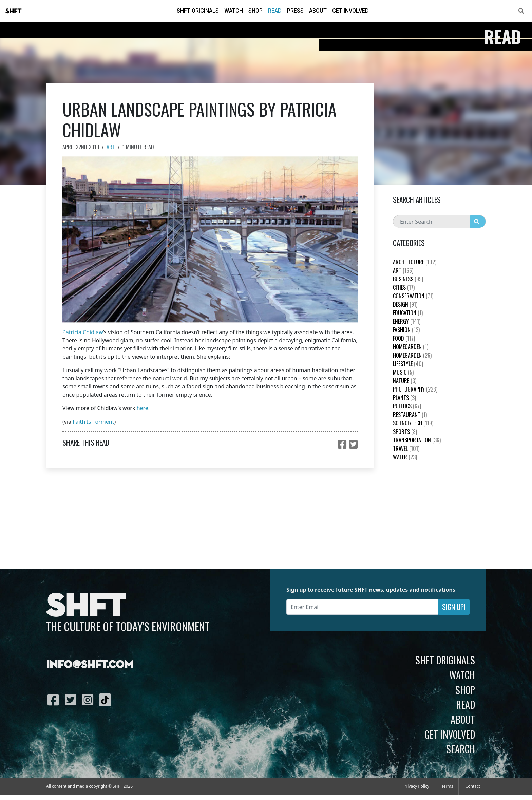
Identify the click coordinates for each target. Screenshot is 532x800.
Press (295, 11)
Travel (406, 449)
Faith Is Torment (93, 422)
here (142, 408)
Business (408, 279)
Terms (447, 786)
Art (111, 147)
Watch (234, 11)
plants (404, 398)
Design (405, 304)
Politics (407, 406)
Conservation (413, 296)
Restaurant (410, 415)
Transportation (417, 440)
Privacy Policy (416, 786)
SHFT (14, 11)
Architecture (415, 262)
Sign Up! (454, 607)
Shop (255, 11)
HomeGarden (411, 347)
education (408, 313)
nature (405, 381)
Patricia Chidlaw (83, 332)
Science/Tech (413, 423)
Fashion (406, 330)
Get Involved (350, 11)
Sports (405, 432)
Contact (473, 786)
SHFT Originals (198, 11)
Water (405, 457)
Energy (407, 321)
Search (461, 749)
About (318, 11)
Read (275, 11)
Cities (404, 287)
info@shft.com (90, 665)
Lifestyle (408, 364)
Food (404, 338)
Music (403, 372)
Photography (415, 389)
